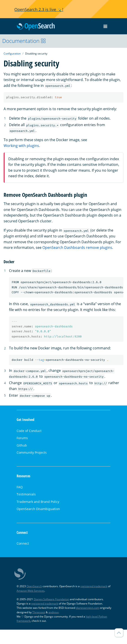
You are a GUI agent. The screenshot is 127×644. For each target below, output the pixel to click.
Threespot (39, 612)
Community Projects (32, 452)
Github (22, 445)
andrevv (54, 612)
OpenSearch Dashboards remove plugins (77, 248)
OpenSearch (36, 27)
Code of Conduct (29, 431)
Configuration (12, 54)
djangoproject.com (88, 608)
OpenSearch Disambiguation (38, 509)
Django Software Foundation (51, 599)
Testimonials (26, 494)
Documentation (24, 41)
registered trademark (94, 586)
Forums (22, 438)
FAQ (20, 487)
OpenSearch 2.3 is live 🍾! (39, 9)
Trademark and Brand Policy (38, 502)
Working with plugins (21, 146)
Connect (23, 543)
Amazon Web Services (31, 591)
